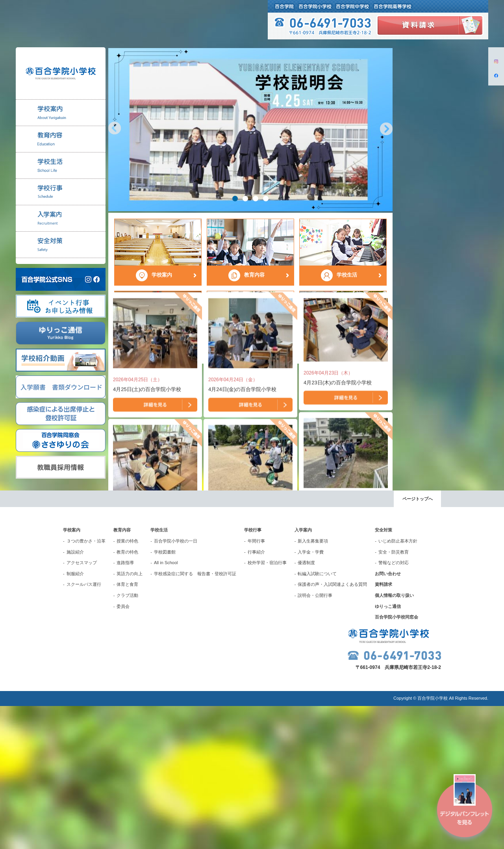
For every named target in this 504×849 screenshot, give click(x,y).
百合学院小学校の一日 (176, 684)
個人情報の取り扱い (394, 738)
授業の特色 (127, 684)
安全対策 (384, 673)
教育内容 (122, 673)
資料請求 (384, 728)
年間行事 (256, 684)
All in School (166, 706)
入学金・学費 (311, 695)
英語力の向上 (130, 717)
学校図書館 (165, 695)
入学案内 (303, 673)
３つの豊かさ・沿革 (86, 684)
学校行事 (253, 673)
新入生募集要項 (313, 684)
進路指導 (125, 706)
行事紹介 (256, 695)
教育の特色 (127, 695)
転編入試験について (317, 717)
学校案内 (72, 673)
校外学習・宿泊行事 (267, 706)
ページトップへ (418, 642)
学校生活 (159, 673)
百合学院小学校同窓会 (397, 760)
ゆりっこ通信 (388, 749)
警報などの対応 (394, 706)
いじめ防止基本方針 (398, 684)
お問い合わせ (388, 717)
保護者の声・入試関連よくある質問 (332, 728)
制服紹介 (75, 717)
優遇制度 (306, 706)
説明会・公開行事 (315, 738)
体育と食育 (127, 728)
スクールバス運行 (84, 728)
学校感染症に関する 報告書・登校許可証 (195, 717)
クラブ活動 (127, 738)
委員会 (123, 749)
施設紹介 (75, 695)
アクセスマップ (82, 706)
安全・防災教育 (394, 695)
